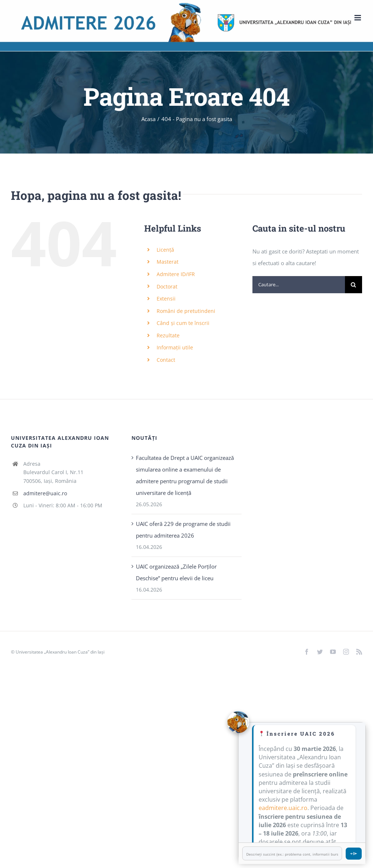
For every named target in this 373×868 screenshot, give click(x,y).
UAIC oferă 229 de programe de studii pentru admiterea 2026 (183, 530)
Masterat (168, 262)
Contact (166, 360)
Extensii (166, 299)
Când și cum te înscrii (183, 323)
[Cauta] (354, 285)
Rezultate (168, 335)
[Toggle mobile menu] (358, 18)
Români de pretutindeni (186, 311)
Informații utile (175, 347)
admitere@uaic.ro (45, 493)
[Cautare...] (299, 285)
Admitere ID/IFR (176, 274)
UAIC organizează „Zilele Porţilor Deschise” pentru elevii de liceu (176, 572)
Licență (165, 250)
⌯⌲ (354, 853)
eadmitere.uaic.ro (283, 808)
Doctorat (167, 286)
